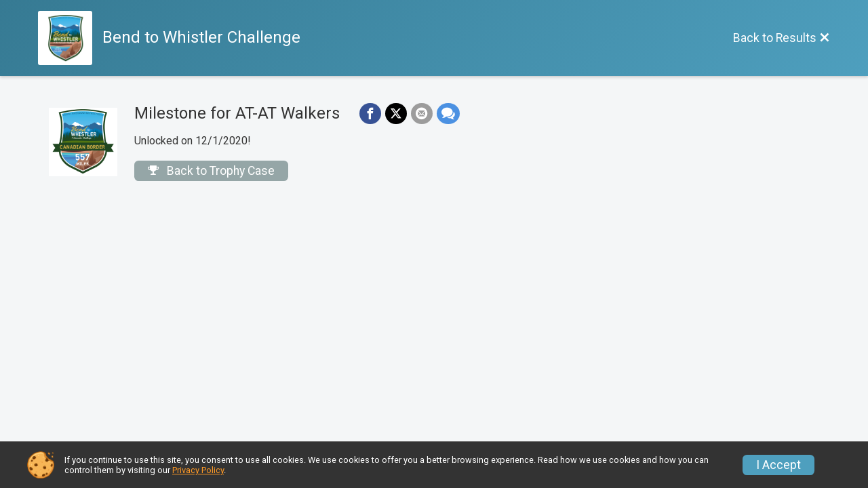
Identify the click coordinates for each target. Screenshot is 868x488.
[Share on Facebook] (370, 114)
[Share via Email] (422, 114)
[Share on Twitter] (396, 114)
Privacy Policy (198, 470)
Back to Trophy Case (211, 171)
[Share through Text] (448, 114)
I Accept (778, 465)
